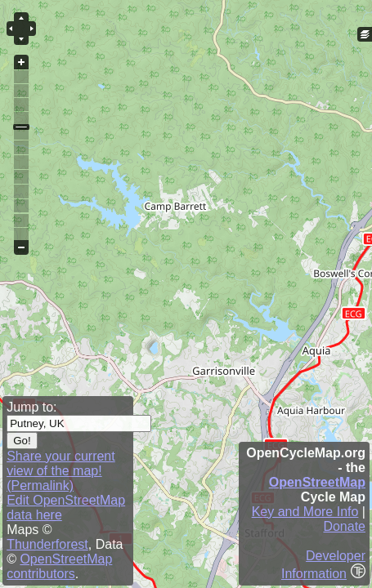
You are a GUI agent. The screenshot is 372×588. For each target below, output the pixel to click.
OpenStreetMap (317, 482)
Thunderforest (47, 544)
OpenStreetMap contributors (59, 566)
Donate (344, 526)
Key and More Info (305, 512)
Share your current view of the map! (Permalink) (61, 471)
